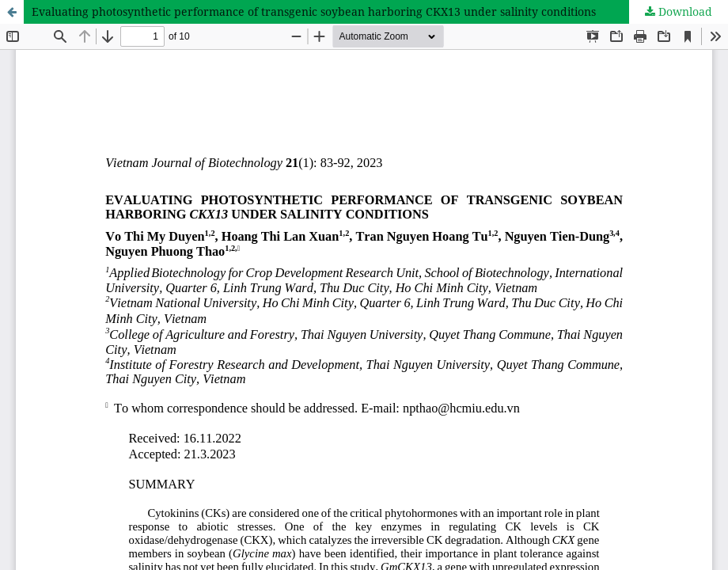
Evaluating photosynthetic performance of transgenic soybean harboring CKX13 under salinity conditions (314, 11)
